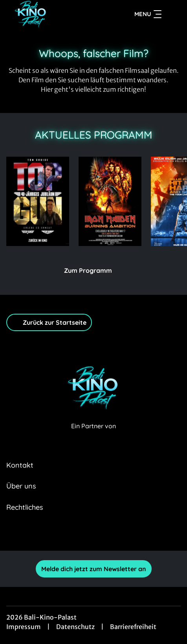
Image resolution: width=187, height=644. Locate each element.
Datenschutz (75, 627)
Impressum (24, 627)
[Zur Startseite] (55, 14)
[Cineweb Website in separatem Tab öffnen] (93, 434)
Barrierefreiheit (133, 627)
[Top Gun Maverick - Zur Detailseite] (38, 201)
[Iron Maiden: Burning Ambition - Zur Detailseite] (110, 201)
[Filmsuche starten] (173, 14)
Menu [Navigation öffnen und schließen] (148, 14)
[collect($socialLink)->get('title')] (68, 533)
